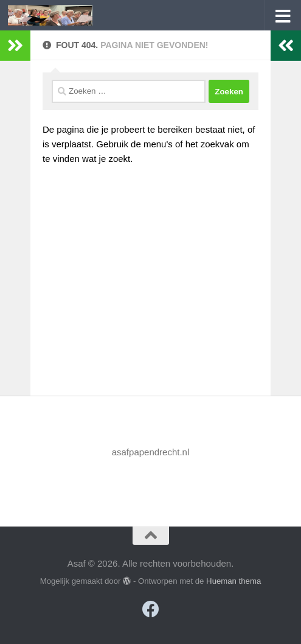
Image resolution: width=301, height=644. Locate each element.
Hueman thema (234, 581)
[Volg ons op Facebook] (151, 609)
